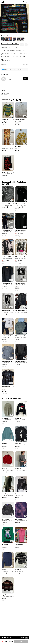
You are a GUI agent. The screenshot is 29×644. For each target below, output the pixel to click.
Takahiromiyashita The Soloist (10, 44)
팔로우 (25, 79)
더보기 (26, 39)
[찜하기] (22, 45)
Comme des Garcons (20, 120)
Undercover (4, 443)
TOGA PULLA (18, 147)
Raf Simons (18, 418)
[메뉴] (27, 2)
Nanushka (4, 147)
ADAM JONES (5, 172)
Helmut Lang (5, 418)
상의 (5, 65)
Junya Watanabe (5, 519)
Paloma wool (5, 120)
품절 (21, 642)
